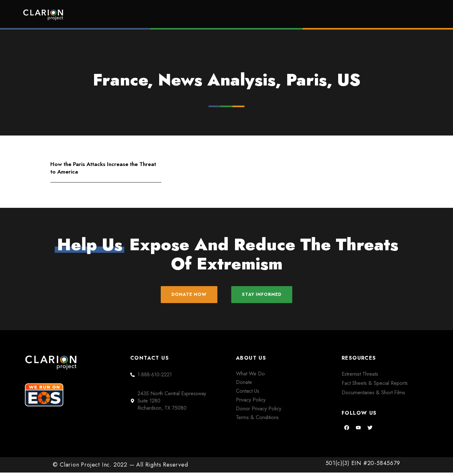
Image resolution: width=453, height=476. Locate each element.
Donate (403, 15)
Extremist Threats (360, 377)
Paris (306, 80)
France (120, 80)
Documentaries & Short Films (373, 396)
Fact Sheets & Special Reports (375, 386)
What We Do (250, 377)
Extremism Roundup (245, 15)
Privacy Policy (251, 403)
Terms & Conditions (257, 421)
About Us (354, 15)
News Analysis (217, 80)
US (349, 80)
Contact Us (248, 394)
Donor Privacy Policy (259, 412)
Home (185, 15)
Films (307, 15)
